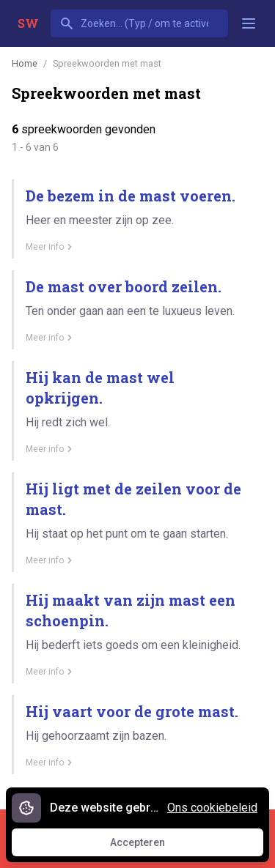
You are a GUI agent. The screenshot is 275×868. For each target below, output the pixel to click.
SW (28, 23)
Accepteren (151, 846)
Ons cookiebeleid (212, 808)
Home (25, 63)
